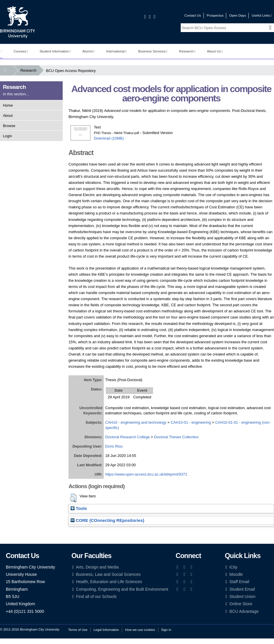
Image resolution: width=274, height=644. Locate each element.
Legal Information (106, 630)
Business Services (153, 51)
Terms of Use (78, 630)
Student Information (55, 51)
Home (8, 105)
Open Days (238, 15)
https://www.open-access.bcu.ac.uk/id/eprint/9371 (146, 474)
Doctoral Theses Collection (176, 437)
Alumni (89, 51)
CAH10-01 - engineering (191, 422)
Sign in (166, 630)
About (8, 116)
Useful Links (262, 15)
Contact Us (193, 15)
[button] (73, 498)
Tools (79, 508)
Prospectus (215, 15)
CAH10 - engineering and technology (136, 422)
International (116, 51)
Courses (21, 51)
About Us (215, 51)
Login (7, 136)
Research (187, 51)
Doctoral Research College (128, 437)
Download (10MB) (109, 138)
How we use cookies (140, 630)
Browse (9, 126)
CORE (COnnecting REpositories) (107, 520)
